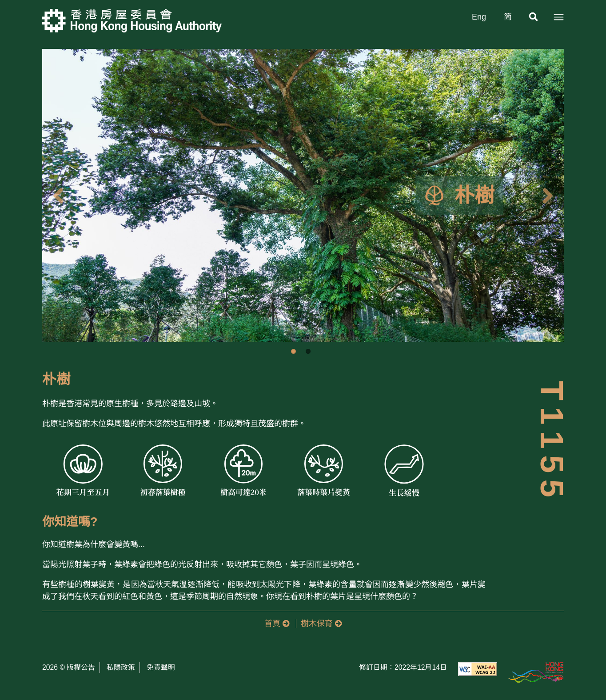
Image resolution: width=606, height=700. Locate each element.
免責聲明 (161, 667)
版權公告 (81, 667)
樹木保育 (321, 624)
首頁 (277, 624)
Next (550, 196)
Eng (479, 17)
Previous (56, 196)
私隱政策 (121, 667)
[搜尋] (534, 17)
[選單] (558, 17)
